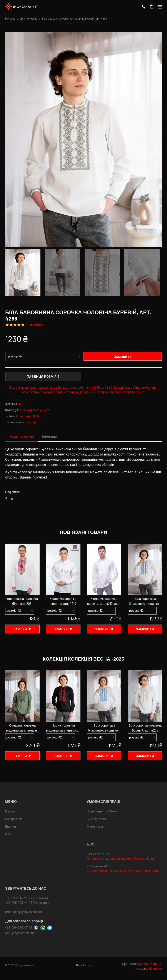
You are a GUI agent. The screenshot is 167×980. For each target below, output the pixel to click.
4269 (22, 404)
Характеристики (22, 437)
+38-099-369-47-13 (19, 928)
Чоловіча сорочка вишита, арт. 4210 (63, 601)
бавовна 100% (29, 416)
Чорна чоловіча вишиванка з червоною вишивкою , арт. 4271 (63, 728)
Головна (10, 19)
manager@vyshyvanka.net (24, 912)
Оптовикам (95, 827)
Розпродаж (13, 819)
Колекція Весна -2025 (35, 410)
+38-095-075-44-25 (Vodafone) (27, 903)
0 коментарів (35, 325)
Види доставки (98, 819)
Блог (9, 835)
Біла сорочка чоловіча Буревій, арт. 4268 (145, 728)
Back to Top (84, 966)
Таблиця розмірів (43, 377)
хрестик (31, 422)
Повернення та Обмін (102, 812)
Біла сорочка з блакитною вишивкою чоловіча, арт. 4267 (145, 601)
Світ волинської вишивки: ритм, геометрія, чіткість (123, 871)
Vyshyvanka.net (25, 966)
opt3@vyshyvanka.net (20, 933)
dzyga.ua (155, 969)
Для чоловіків (29, 19)
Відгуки (11, 827)
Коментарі (50, 437)
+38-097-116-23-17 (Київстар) (27, 899)
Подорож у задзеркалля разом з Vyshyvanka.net (121, 859)
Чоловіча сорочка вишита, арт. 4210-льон (104, 601)
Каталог (11, 812)
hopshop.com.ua (150, 964)
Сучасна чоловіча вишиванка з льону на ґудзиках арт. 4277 (22, 728)
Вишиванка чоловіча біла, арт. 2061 (22, 601)
